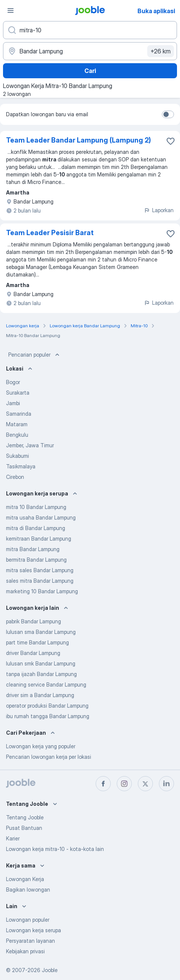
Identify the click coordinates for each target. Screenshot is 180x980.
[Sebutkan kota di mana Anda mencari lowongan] (90, 51)
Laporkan (159, 210)
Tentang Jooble (25, 817)
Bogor (13, 382)
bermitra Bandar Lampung (36, 560)
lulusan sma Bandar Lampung (41, 632)
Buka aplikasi (156, 11)
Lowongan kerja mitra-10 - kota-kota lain (55, 849)
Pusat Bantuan (24, 828)
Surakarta (18, 393)
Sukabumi (18, 456)
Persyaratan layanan (31, 941)
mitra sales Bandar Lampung (40, 570)
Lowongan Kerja (25, 879)
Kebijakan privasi (25, 951)
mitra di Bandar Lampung (36, 528)
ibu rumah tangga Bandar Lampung (48, 716)
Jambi (13, 403)
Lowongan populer (28, 920)
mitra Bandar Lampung (33, 549)
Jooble (50, 970)
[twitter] (145, 784)
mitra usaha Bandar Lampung (41, 517)
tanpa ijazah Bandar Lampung (41, 674)
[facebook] (103, 784)
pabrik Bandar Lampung (34, 621)
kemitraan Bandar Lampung (39, 539)
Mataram (17, 424)
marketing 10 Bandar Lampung (42, 591)
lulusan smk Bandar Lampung (41, 663)
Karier (13, 838)
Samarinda (19, 414)
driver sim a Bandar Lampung (40, 695)
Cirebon (15, 477)
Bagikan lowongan (28, 890)
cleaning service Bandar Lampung (46, 684)
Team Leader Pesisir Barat (50, 233)
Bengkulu (17, 435)
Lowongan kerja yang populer (41, 746)
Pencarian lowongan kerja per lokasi (49, 757)
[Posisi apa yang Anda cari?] (90, 30)
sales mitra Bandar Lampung (40, 581)
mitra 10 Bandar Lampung (36, 507)
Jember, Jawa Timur (30, 445)
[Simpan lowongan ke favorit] (171, 141)
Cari (90, 71)
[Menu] (11, 11)
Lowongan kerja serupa (34, 930)
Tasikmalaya (21, 466)
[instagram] (124, 784)
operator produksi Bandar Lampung (47, 706)
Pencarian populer (35, 355)
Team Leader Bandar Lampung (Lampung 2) (79, 140)
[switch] (168, 114)
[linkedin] (166, 784)
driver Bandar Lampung (33, 653)
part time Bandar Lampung (37, 642)
